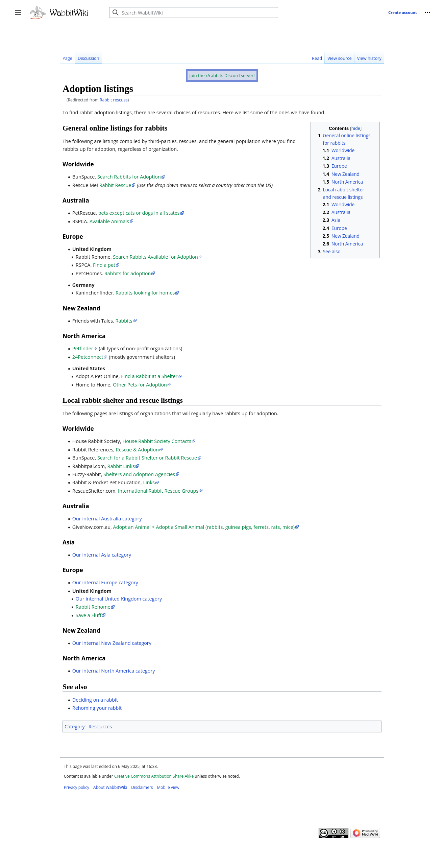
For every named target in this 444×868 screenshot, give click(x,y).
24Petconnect (88, 357)
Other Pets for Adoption (140, 385)
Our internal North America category (114, 671)
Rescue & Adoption (137, 450)
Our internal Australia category (107, 519)
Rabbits (124, 321)
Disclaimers (142, 787)
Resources (100, 726)
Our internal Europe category (105, 582)
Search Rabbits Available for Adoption (155, 257)
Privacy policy (77, 787)
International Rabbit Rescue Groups (158, 491)
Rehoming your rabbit (97, 708)
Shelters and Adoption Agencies (139, 474)
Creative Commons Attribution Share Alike (154, 776)
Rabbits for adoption (128, 273)
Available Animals (109, 221)
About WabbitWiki (110, 787)
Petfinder (83, 348)
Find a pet (104, 265)
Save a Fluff (89, 615)
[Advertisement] (183, 33)
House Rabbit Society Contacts (157, 441)
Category (75, 726)
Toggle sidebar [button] (20, 16)
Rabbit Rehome (93, 607)
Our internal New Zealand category (112, 643)
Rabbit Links (121, 466)
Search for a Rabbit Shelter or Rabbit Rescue (147, 458)
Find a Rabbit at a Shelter (149, 376)
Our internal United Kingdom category (119, 599)
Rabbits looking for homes (145, 293)
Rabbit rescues (114, 100)
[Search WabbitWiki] (194, 13)
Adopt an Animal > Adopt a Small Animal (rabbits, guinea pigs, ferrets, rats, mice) (204, 527)
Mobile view (168, 787)
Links (149, 482)
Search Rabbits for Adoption (129, 177)
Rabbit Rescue (115, 185)
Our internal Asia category (102, 555)
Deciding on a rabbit (95, 700)
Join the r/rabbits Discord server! (222, 75)
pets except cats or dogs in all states (139, 213)
